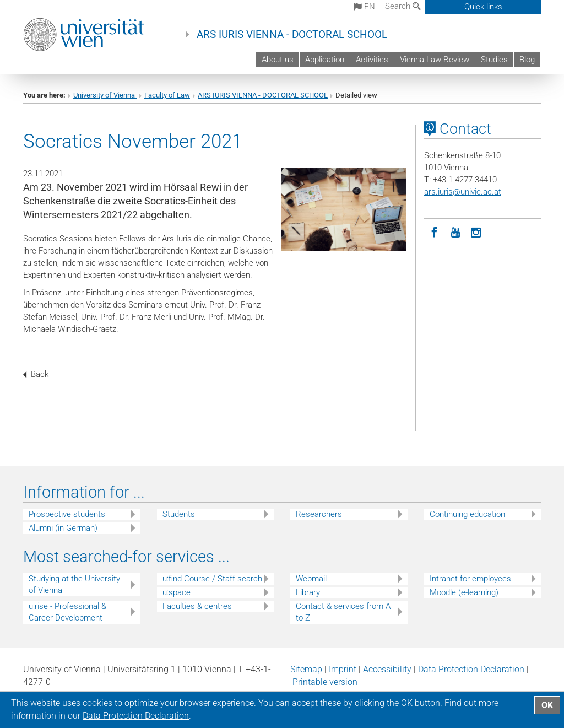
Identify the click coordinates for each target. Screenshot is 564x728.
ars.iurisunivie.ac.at (463, 192)
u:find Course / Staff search (212, 579)
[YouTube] (455, 231)
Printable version (325, 682)
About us (278, 60)
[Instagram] (476, 231)
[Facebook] (435, 231)
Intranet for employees (470, 579)
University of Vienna (105, 95)
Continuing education (467, 514)
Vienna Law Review (435, 60)
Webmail (311, 579)
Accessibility (387, 669)
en (364, 7)
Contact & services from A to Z (343, 612)
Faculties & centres (197, 606)
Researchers (319, 514)
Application (325, 60)
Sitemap (306, 669)
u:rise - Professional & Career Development (67, 612)
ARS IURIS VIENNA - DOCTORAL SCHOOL (292, 35)
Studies (494, 60)
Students (179, 514)
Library (308, 592)
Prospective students (67, 514)
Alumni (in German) (63, 528)
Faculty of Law (167, 95)
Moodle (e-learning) (464, 592)
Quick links (483, 7)
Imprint (343, 669)
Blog (527, 60)
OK (547, 705)
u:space (177, 592)
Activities (372, 60)
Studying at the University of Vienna (74, 584)
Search (403, 6)
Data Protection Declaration (471, 669)
